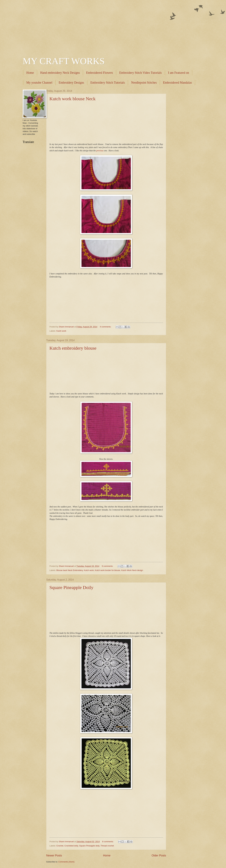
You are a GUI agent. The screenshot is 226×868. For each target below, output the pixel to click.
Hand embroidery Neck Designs (60, 73)
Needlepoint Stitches (144, 83)
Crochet (60, 846)
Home (30, 73)
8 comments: (108, 842)
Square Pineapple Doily (71, 587)
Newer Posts (54, 856)
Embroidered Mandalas (177, 83)
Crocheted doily (71, 846)
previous (100, 151)
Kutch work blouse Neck (72, 99)
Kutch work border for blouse (108, 570)
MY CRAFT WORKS (64, 61)
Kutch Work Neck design (132, 570)
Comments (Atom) (66, 862)
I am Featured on (179, 73)
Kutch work (61, 331)
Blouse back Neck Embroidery (70, 570)
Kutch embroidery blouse (73, 348)
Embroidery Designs (71, 83)
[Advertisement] (113, 26)
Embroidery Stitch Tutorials (108, 83)
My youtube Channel (39, 83)
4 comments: (106, 327)
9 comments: (108, 566)
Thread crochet (107, 846)
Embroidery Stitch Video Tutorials (140, 73)
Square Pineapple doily (89, 846)
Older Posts (159, 856)
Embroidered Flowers (100, 73)
